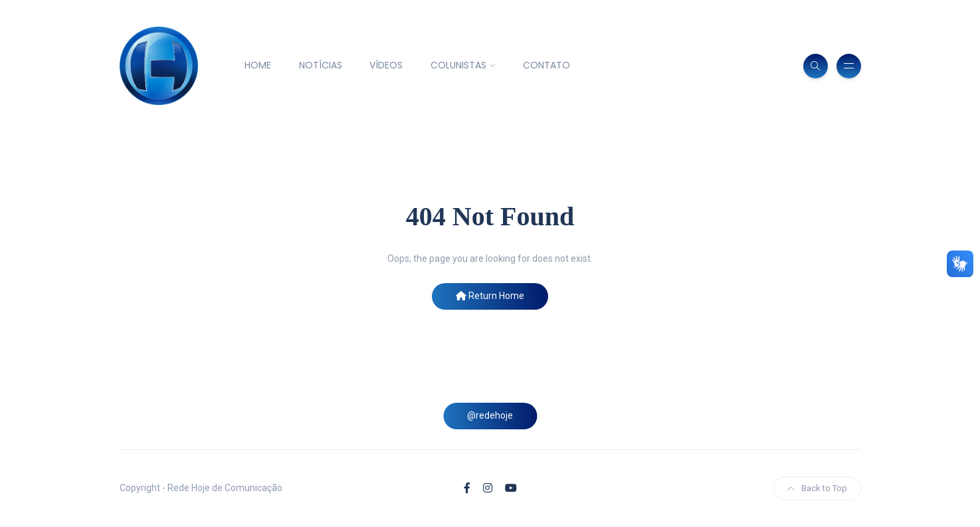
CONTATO (546, 65)
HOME (258, 65)
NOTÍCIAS (321, 65)
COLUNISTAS (458, 65)
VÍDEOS (386, 65)
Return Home (490, 296)
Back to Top (817, 488)
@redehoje (490, 415)
